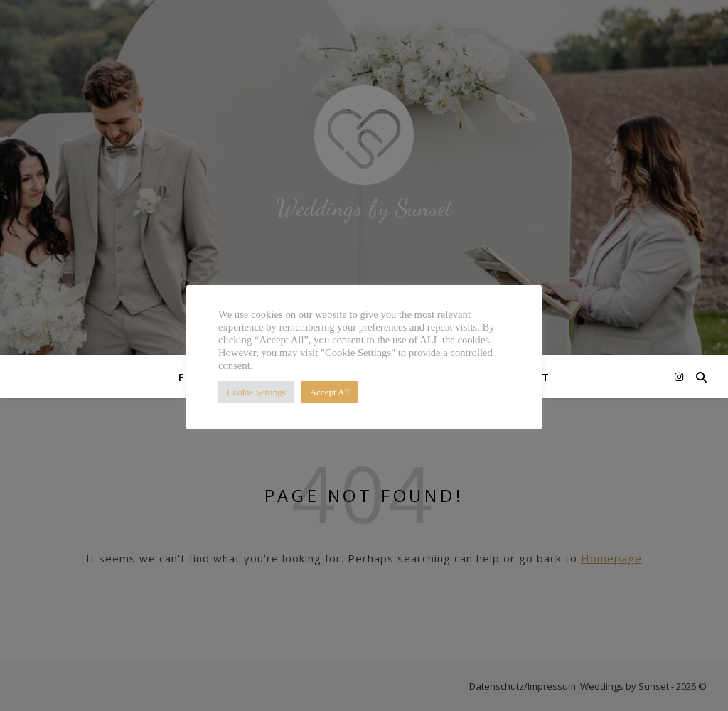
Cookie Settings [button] (256, 392)
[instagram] (679, 376)
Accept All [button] (330, 392)
